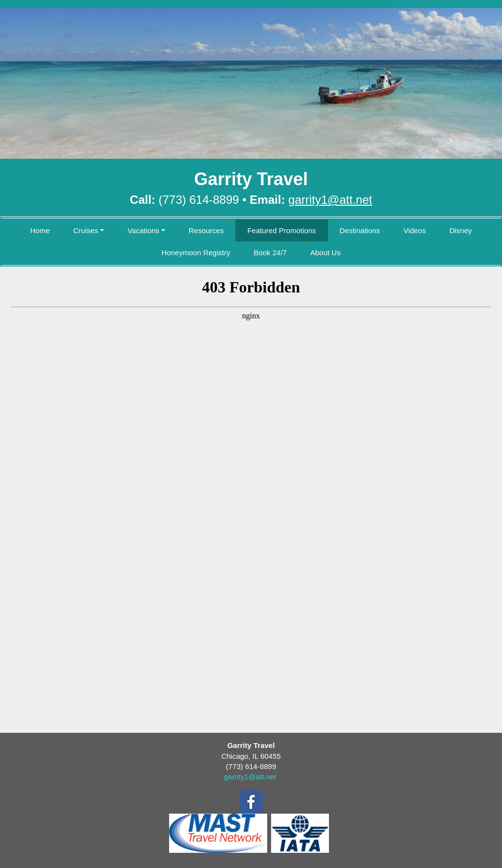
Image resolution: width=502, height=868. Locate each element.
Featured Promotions (281, 230)
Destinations (360, 230)
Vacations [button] (143, 230)
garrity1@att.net (250, 777)
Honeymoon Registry (196, 253)
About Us (326, 253)
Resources (206, 230)
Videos (415, 230)
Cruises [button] (86, 230)
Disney (461, 230)
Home (40, 230)
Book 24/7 (270, 253)
